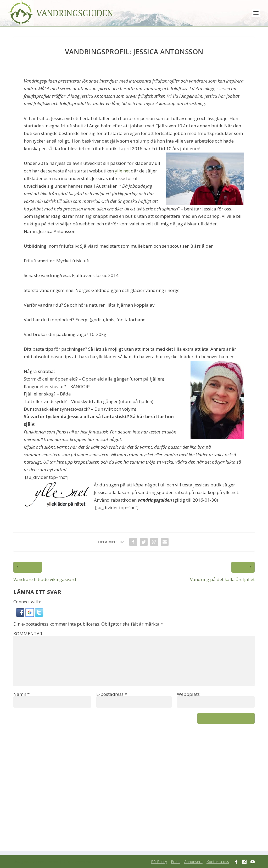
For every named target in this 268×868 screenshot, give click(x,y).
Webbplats (188, 694)
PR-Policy (159, 862)
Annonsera (193, 862)
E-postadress (112, 694)
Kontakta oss (218, 862)
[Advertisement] (134, 791)
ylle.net (122, 171)
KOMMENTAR (28, 634)
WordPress (85, 862)
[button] (21, 615)
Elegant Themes (47, 862)
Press (176, 862)
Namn (21, 694)
